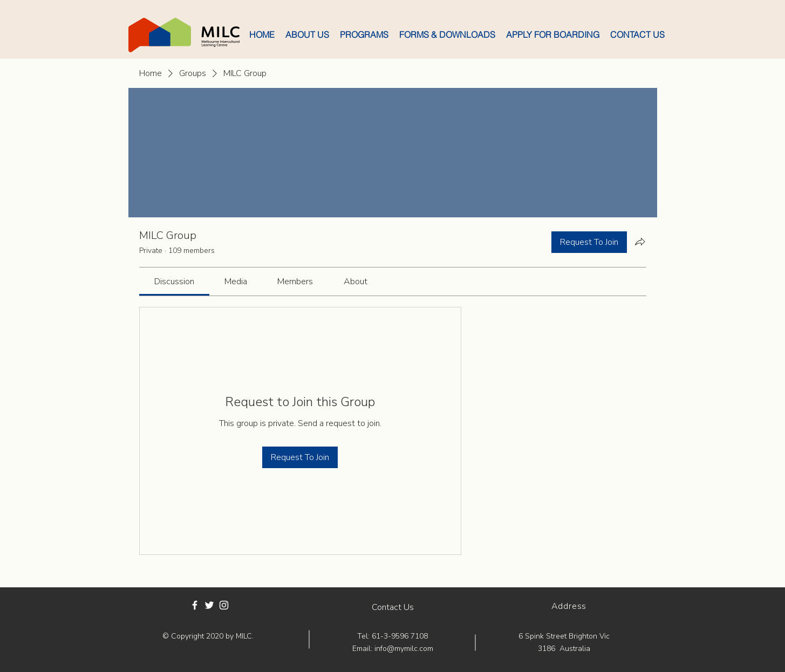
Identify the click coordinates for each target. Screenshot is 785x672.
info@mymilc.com (404, 649)
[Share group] (640, 242)
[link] (174, 282)
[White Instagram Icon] (224, 605)
